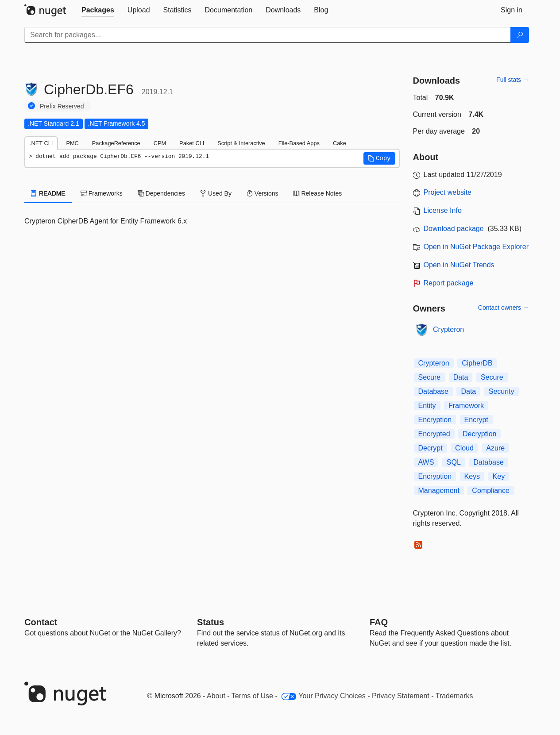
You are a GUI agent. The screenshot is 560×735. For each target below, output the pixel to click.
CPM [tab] (160, 143)
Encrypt (476, 420)
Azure (495, 448)
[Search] (520, 35)
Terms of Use (252, 696)
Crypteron (448, 329)
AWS (426, 462)
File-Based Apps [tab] (299, 143)
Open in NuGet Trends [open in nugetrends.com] (459, 265)
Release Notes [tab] (318, 193)
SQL (454, 462)
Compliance (490, 491)
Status (210, 622)
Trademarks (454, 696)
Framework (466, 406)
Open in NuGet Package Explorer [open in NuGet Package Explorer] (476, 247)
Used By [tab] (216, 193)
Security (502, 391)
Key (499, 476)
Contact (41, 622)
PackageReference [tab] (116, 143)
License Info (443, 210)
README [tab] (48, 193)
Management (439, 491)
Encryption (435, 420)
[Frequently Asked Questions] (379, 622)
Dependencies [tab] (161, 193)
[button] (379, 158)
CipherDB (477, 363)
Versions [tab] (263, 193)
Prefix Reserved (62, 106)
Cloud (464, 448)
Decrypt (431, 448)
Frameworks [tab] (102, 193)
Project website (448, 192)
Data (461, 377)
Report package (449, 283)
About (216, 696)
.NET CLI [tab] (41, 143)
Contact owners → (504, 308)
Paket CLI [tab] (192, 143)
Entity (427, 406)
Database (434, 391)
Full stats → (513, 80)
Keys (472, 476)
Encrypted (434, 434)
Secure (430, 377)
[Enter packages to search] (268, 35)
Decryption (479, 434)
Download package (454, 229)
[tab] (98, 10)
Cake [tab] (340, 143)
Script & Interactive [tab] (241, 143)
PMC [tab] (72, 143)
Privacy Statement (401, 696)
